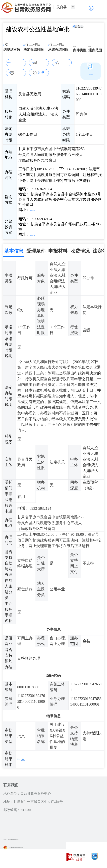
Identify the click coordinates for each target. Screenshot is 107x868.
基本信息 (14, 249)
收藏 (64, 62)
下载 (18, 72)
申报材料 (58, 249)
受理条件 (36, 249)
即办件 (78, 46)
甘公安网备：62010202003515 (28, 846)
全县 (92, 46)
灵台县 (85, 29)
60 (26, 45)
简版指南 (91, 74)
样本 (21, 758)
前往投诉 (38, 234)
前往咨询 (38, 210)
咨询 (41, 62)
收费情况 (80, 249)
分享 (41, 72)
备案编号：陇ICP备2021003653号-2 (30, 838)
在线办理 (16, 62)
